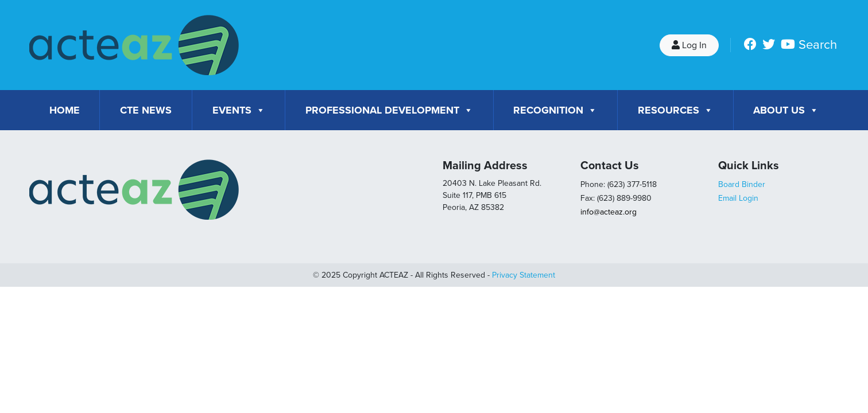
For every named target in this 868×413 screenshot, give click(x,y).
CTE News (146, 110)
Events (239, 110)
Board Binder (742, 184)
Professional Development (389, 110)
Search (818, 45)
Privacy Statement (524, 275)
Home (65, 110)
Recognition (555, 110)
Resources (675, 110)
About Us (786, 110)
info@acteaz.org (609, 212)
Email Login (738, 198)
